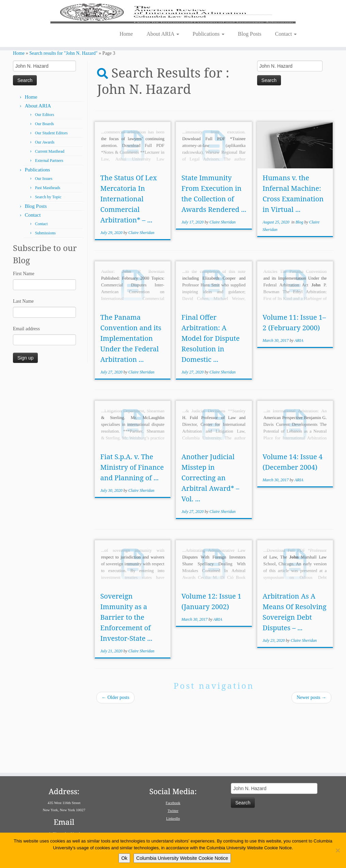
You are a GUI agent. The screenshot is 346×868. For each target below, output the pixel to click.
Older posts (115, 760)
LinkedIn (173, 818)
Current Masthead (50, 214)
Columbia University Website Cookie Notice (182, 858)
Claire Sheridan (141, 295)
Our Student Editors (51, 196)
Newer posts (311, 760)
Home (126, 87)
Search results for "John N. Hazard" (63, 116)
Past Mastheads (48, 250)
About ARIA (163, 87)
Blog (300, 285)
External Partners (49, 223)
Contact (286, 87)
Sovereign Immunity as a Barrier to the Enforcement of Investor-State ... (126, 680)
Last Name (23, 364)
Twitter (173, 811)
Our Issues (44, 241)
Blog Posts (250, 87)
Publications (209, 87)
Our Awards (45, 205)
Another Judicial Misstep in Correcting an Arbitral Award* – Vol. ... (210, 540)
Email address (26, 391)
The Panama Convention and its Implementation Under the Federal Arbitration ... (131, 401)
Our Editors (45, 177)
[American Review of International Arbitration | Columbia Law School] (173, 40)
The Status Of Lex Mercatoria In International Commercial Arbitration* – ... (128, 261)
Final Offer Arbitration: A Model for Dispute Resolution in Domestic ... (211, 401)
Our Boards (45, 186)
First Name (24, 336)
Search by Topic (48, 260)
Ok (124, 858)
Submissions (45, 296)
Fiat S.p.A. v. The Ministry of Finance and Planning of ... (132, 530)
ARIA (299, 403)
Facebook (173, 803)
